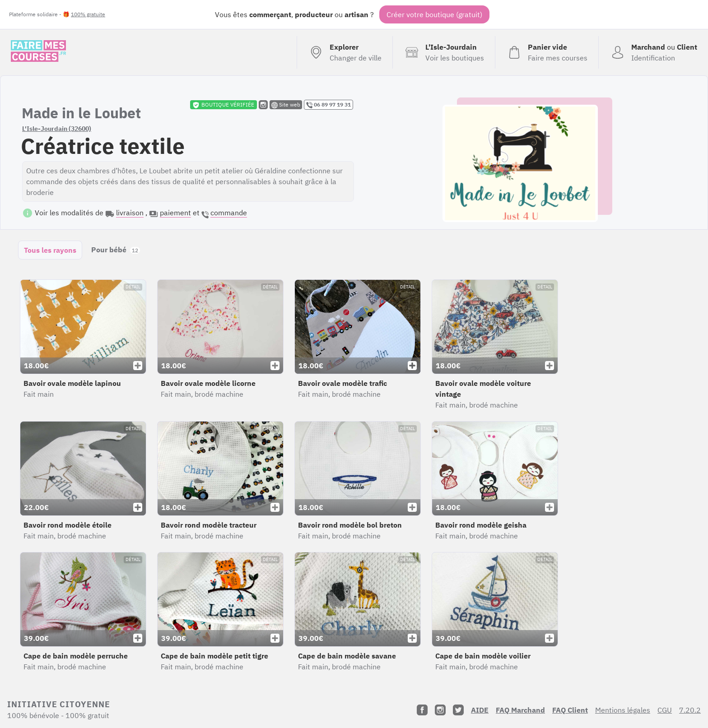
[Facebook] (422, 710)
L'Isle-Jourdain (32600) (57, 129)
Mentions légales (623, 710)
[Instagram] (440, 710)
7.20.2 (690, 710)
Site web (286, 105)
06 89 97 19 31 (328, 105)
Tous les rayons (50, 250)
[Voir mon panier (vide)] (547, 52)
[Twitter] (458, 710)
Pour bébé (116, 250)
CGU (665, 710)
